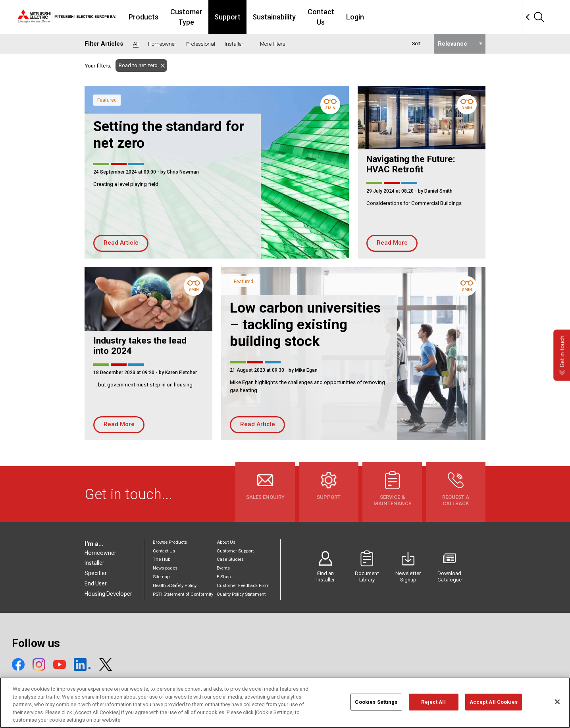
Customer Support (235, 551)
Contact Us (386, 17)
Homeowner (100, 553)
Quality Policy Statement (241, 594)
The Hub (162, 559)
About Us (226, 542)
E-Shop (224, 577)
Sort (416, 44)
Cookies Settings (376, 705)
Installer (94, 563)
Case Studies (230, 559)
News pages (165, 568)
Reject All (433, 705)
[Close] (557, 705)
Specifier (96, 573)
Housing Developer (108, 594)
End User (96, 583)
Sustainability (334, 17)
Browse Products (170, 542)
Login (425, 17)
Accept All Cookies (494, 705)
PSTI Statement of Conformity (183, 594)
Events (223, 568)
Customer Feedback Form (243, 586)
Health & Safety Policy (175, 586)
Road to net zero (137, 65)
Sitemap (161, 577)
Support (288, 17)
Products (186, 17)
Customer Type (238, 17)
